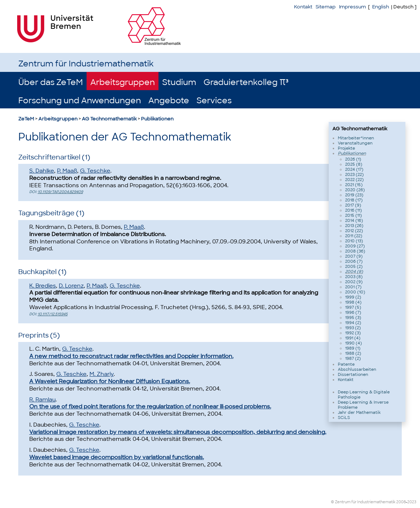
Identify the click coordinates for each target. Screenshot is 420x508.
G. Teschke (95, 171)
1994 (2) (353, 323)
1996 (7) (353, 312)
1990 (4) (354, 343)
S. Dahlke (42, 171)
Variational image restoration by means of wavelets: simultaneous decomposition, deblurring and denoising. (178, 432)
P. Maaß (67, 171)
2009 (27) (355, 246)
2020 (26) (355, 190)
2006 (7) (354, 261)
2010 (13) (354, 241)
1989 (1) (353, 348)
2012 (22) (354, 231)
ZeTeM (26, 119)
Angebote (169, 101)
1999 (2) (353, 297)
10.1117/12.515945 (53, 314)
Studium (179, 82)
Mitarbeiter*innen (356, 138)
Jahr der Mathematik (359, 412)
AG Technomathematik (109, 119)
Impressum (352, 7)
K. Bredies (43, 286)
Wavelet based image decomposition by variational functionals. (117, 457)
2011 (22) (354, 236)
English (381, 7)
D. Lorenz (71, 286)
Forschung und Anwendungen (80, 101)
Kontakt (303, 7)
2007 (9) (354, 256)
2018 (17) (354, 200)
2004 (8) (354, 272)
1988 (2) (353, 353)
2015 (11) (354, 215)
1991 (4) (353, 338)
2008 (401, 502)
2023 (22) (354, 174)
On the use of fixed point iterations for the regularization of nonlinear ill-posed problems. (150, 407)
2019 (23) (354, 195)
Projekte (346, 148)
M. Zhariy (102, 374)
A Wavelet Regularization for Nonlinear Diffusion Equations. (110, 381)
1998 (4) (353, 302)
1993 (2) (353, 328)
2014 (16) (354, 220)
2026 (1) (353, 159)
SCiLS (344, 417)
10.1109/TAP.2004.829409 (60, 192)
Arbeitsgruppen (123, 82)
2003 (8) (354, 277)
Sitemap (326, 7)
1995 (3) (353, 317)
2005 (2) (354, 266)
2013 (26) (354, 226)
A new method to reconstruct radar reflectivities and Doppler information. (131, 356)
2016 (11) (354, 210)
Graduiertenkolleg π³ (246, 82)
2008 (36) (355, 251)
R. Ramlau (42, 400)
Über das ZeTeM (51, 82)
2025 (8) (354, 164)
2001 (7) (353, 287)
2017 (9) (353, 205)
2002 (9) (354, 282)
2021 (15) (354, 185)
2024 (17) (354, 169)
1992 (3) (353, 333)
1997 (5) (353, 307)
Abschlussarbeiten (357, 369)
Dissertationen (353, 374)
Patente (346, 364)
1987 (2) (353, 358)
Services (214, 101)
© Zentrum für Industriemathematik (363, 502)
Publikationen (157, 119)
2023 (412, 502)
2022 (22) (354, 180)
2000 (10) (355, 292)
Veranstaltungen (355, 143)
